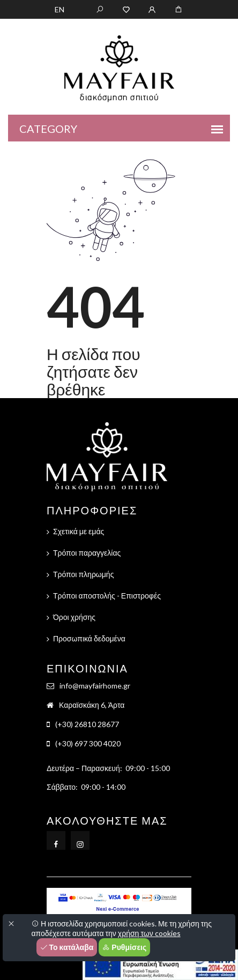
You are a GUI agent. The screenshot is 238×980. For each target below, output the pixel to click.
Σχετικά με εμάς (79, 531)
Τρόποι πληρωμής (83, 574)
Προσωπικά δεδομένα (89, 638)
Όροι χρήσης (74, 617)
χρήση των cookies (149, 933)
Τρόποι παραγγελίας (87, 553)
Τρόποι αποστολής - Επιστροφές (107, 596)
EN (59, 9)
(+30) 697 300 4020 (88, 743)
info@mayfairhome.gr (95, 686)
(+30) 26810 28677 (87, 724)
